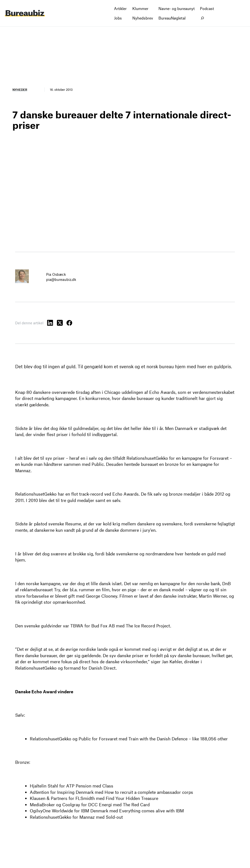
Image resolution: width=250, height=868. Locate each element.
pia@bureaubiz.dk (61, 279)
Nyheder (20, 90)
